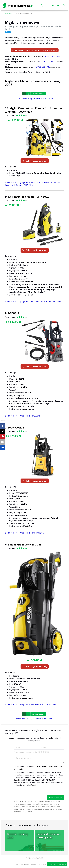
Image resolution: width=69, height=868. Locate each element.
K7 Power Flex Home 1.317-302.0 (29, 197)
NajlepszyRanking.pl (34, 858)
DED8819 (14, 313)
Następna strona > (38, 94)
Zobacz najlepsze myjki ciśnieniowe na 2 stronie (34, 98)
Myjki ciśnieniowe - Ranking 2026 (24, 14)
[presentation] (30, 791)
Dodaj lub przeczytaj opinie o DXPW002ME (24, 533)
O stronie (18, 864)
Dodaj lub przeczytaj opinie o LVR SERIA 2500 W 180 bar (30, 705)
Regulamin (48, 766)
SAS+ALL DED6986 (52, 56)
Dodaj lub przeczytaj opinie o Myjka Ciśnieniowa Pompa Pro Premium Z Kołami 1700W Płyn (32, 184)
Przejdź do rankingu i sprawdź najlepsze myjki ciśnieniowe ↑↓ (35, 50)
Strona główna (9, 14)
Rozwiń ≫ (35, 785)
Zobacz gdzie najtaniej (35, 161)
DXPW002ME (16, 427)
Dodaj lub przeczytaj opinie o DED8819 (23, 416)
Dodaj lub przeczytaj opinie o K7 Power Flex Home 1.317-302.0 (33, 302)
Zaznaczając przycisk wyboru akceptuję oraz (38, 768)
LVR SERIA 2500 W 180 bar (25, 544)
